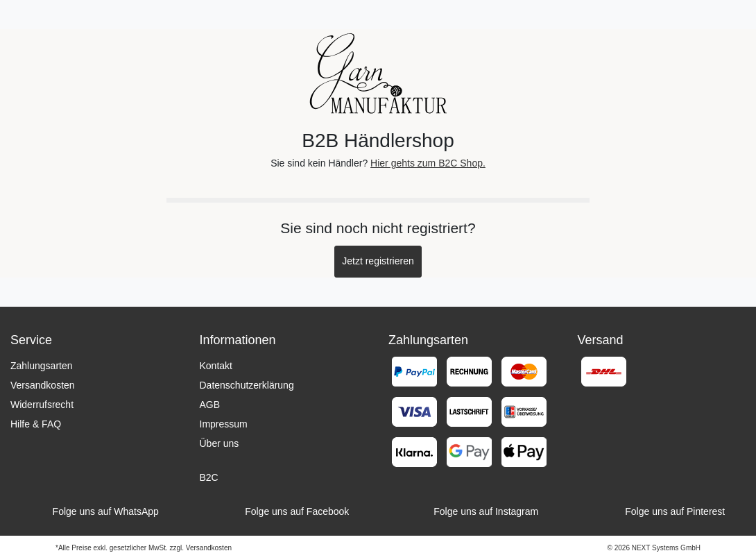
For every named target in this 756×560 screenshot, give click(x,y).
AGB (210, 405)
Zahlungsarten (42, 366)
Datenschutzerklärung (247, 385)
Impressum (224, 424)
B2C (209, 477)
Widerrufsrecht (42, 405)
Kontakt (216, 366)
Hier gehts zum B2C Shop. (428, 163)
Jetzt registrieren (378, 261)
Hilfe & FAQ (36, 424)
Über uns (220, 443)
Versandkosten (43, 385)
